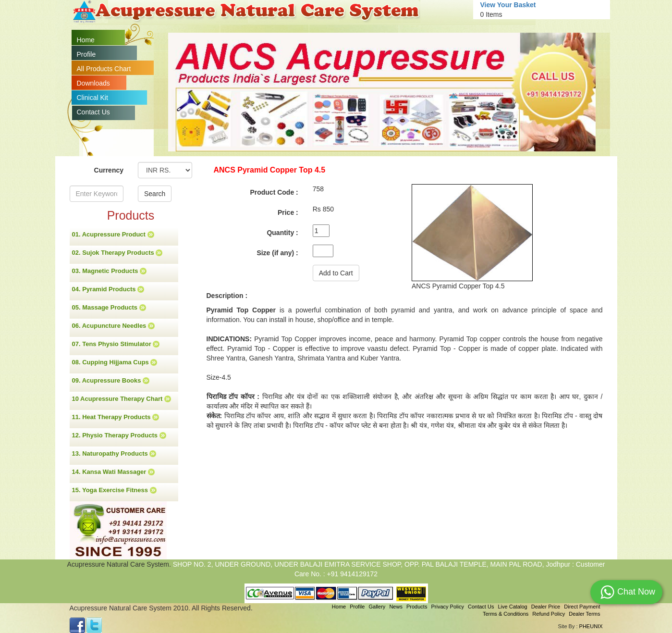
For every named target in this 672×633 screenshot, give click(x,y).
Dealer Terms (584, 614)
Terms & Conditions (506, 614)
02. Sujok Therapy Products (117, 253)
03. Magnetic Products (110, 271)
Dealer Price (546, 607)
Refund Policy (549, 614)
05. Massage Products (109, 308)
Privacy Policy (447, 607)
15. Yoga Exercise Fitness (114, 490)
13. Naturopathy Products (114, 454)
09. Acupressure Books (111, 381)
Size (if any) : (277, 253)
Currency (109, 170)
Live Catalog (512, 607)
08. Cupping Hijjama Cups (115, 362)
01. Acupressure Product (113, 235)
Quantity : (282, 233)
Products (417, 607)
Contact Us (93, 112)
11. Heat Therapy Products (116, 417)
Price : (288, 212)
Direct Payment (582, 607)
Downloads (93, 83)
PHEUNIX (591, 626)
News (396, 607)
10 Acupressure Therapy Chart (122, 399)
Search (155, 194)
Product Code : (274, 192)
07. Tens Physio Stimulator (116, 344)
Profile (86, 54)
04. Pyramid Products (108, 289)
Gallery (377, 607)
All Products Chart (104, 69)
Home (86, 40)
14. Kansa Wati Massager (113, 472)
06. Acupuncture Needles (113, 326)
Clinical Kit (92, 98)
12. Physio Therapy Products (119, 435)
